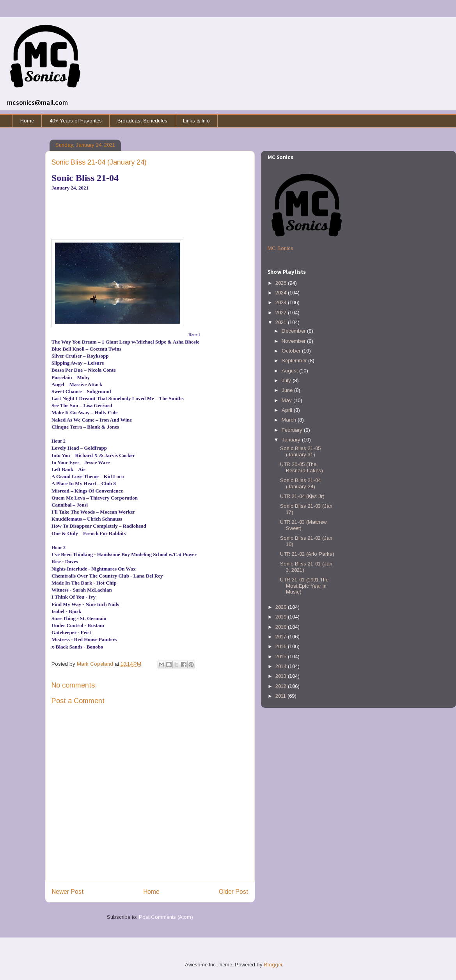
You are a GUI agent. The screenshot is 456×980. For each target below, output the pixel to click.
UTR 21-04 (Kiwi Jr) (302, 496)
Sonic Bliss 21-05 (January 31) (300, 451)
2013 (282, 676)
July (287, 380)
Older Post (234, 892)
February (293, 430)
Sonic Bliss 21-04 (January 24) (300, 483)
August (290, 371)
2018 (282, 627)
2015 (282, 657)
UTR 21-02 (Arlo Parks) (307, 554)
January (292, 440)
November (294, 341)
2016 (282, 646)
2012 (282, 686)
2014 (282, 666)
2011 (281, 696)
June (288, 390)
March (290, 420)
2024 (282, 293)
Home (27, 121)
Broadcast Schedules (142, 121)
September (295, 361)
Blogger (273, 965)
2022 (282, 313)
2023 (282, 302)
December (294, 331)
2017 (282, 637)
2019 (282, 617)
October (292, 351)
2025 (282, 283)
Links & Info (196, 121)
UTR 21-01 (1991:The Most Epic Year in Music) (304, 586)
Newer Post (68, 892)
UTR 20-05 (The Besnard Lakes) (302, 467)
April (288, 410)
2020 (282, 607)
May (287, 400)
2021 (282, 322)
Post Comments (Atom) (166, 917)
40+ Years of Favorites (76, 121)
